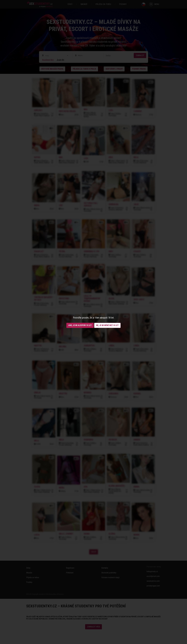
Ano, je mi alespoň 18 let (80, 325)
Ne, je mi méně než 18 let (107, 325)
